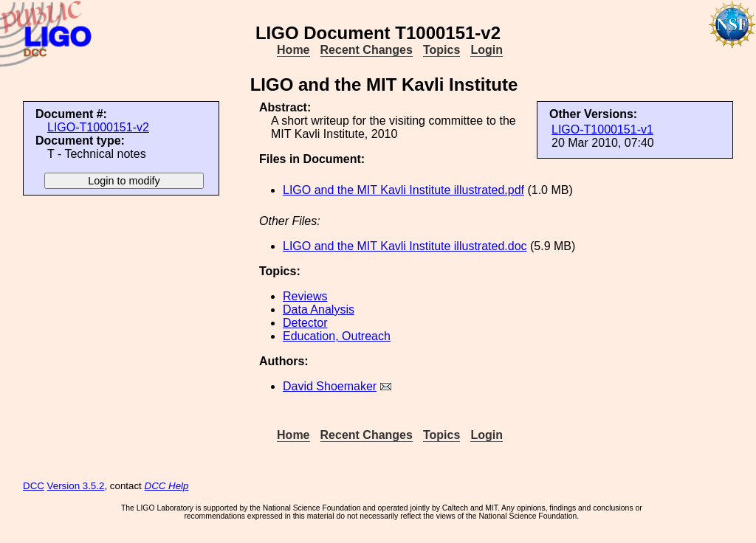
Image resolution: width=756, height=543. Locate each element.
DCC (34, 486)
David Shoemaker (330, 386)
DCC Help (167, 486)
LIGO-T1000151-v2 (98, 127)
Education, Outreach (337, 336)
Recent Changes (367, 50)
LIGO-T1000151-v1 (602, 129)
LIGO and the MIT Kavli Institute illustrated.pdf (403, 190)
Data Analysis (319, 309)
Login (487, 50)
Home (293, 50)
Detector (305, 323)
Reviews (305, 296)
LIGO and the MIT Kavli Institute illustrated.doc (405, 246)
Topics (441, 50)
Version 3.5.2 (76, 486)
